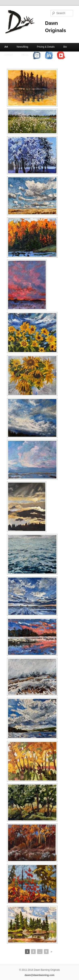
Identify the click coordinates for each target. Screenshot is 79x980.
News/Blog (22, 47)
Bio (65, 47)
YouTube (64, 55)
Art (6, 47)
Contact (9, 55)
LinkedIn (52, 55)
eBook (25, 55)
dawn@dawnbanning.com (39, 975)
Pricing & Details (46, 47)
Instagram (40, 55)
